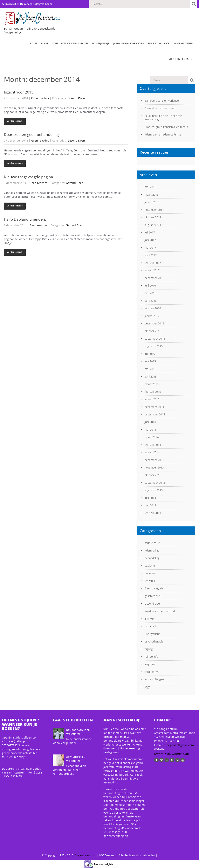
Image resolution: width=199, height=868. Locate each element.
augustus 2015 (154, 346)
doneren (150, 573)
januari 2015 (152, 399)
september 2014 (155, 414)
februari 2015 (153, 392)
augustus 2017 (154, 225)
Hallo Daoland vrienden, (25, 219)
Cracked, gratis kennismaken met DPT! (168, 127)
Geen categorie (154, 588)
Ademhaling (152, 550)
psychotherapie (154, 641)
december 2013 (154, 460)
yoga (147, 687)
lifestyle (149, 619)
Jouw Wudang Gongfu (129, 43)
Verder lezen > (15, 121)
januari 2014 (152, 452)
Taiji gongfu (151, 657)
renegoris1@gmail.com (179, 745)
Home (33, 43)
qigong (149, 649)
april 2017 (151, 255)
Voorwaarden (183, 43)
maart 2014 (152, 437)
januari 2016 (152, 316)
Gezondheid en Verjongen (160, 108)
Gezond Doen (76, 98)
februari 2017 (153, 263)
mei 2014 (150, 430)
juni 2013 (150, 498)
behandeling (152, 558)
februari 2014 (153, 445)
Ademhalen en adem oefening (163, 134)
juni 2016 (150, 285)
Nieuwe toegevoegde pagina (28, 177)
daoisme (150, 566)
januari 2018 (152, 202)
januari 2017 (152, 270)
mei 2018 (150, 187)
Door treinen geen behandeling (31, 135)
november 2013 (154, 467)
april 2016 (151, 301)
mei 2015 (150, 369)
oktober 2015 (153, 331)
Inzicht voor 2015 (19, 92)
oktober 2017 (153, 217)
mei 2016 (150, 293)
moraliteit (150, 626)
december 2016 (154, 278)
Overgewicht (152, 634)
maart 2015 (152, 384)
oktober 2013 (153, 475)
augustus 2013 (154, 490)
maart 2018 (152, 194)
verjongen (151, 664)
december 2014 (154, 407)
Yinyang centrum (85, 855)
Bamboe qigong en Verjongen (162, 101)
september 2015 (155, 339)
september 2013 (155, 483)
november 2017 (154, 210)
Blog (44, 43)
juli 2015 (150, 354)
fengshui (150, 581)
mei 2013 (150, 505)
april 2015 (151, 376)
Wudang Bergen (154, 679)
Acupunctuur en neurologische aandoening (163, 118)
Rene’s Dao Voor (159, 43)
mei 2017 (150, 248)
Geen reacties (40, 98)
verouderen (152, 672)
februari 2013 (153, 513)
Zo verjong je (101, 43)
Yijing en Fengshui (181, 59)
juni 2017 (150, 240)
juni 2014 (150, 422)
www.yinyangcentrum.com (171, 754)
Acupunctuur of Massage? (70, 43)
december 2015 (154, 323)
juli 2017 (150, 232)
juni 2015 (150, 361)
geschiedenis (153, 596)
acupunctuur (152, 543)
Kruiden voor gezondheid (160, 611)
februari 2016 (153, 308)
